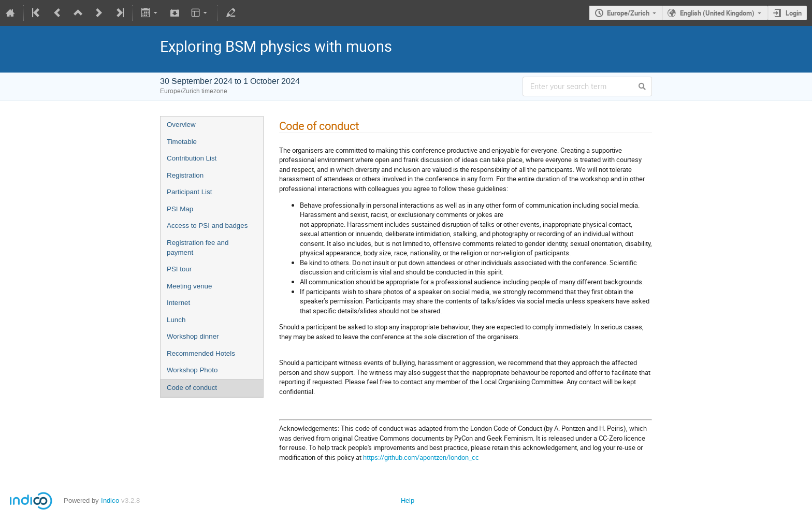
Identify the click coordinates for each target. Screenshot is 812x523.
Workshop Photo (192, 370)
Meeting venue (189, 286)
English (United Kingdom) (717, 13)
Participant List (189, 192)
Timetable (182, 142)
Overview (181, 125)
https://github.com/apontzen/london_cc (421, 457)
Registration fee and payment (198, 248)
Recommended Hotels (201, 353)
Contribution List (192, 158)
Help (408, 500)
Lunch (176, 320)
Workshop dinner (193, 336)
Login (794, 13)
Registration (185, 175)
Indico (110, 500)
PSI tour (179, 269)
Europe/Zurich (628, 13)
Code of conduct (192, 388)
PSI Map (180, 209)
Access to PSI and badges (207, 226)
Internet (178, 303)
